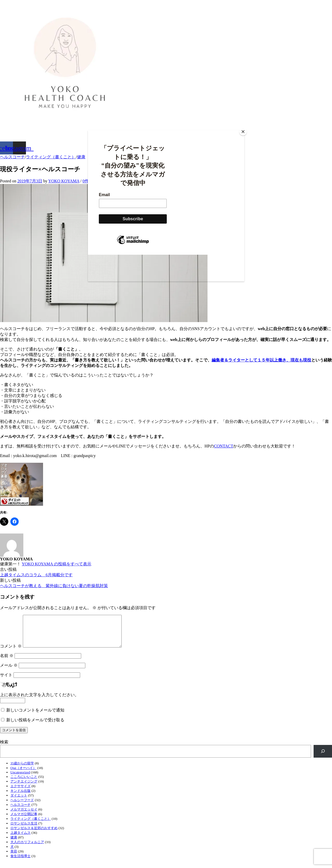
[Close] (243, 132)
